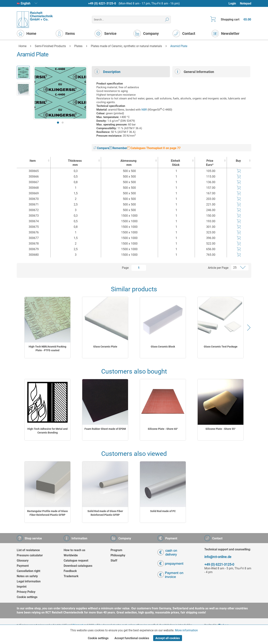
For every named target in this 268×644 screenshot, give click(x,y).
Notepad (246, 3)
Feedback (70, 571)
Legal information (29, 581)
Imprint (22, 587)
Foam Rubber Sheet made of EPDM (105, 429)
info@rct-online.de (218, 557)
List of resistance (28, 550)
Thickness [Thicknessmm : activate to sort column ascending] (75, 163)
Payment (23, 566)
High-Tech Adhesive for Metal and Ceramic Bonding (47, 431)
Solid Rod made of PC (163, 511)
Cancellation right (28, 571)
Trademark (71, 576)
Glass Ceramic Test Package (221, 347)
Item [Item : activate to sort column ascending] (33, 161)
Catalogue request (76, 561)
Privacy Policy (26, 592)
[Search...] (131, 20)
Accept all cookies (168, 638)
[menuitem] (234, 3)
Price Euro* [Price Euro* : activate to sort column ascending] (210, 163)
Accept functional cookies (132, 638)
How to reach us (74, 550)
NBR (144, 110)
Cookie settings (27, 597)
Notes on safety (27, 576)
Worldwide (71, 555)
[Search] (167, 20)
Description (107, 71)
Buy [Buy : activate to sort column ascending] (238, 161)
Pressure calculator (30, 555)
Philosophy (118, 555)
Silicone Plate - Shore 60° (163, 429)
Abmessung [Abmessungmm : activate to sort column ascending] (129, 163)
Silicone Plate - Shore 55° (221, 429)
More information (186, 630)
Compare (101, 148)
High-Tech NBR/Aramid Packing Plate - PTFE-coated (47, 348)
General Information (194, 71)
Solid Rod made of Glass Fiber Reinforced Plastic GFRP (105, 513)
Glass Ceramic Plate (105, 347)
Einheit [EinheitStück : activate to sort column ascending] (175, 163)
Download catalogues (78, 566)
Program (116, 550)
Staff (114, 561)
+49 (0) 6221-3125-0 (102, 3)
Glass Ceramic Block (163, 347)
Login (232, 3)
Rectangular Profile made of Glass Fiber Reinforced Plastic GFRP (47, 513)
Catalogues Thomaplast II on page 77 (154, 148)
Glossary (23, 561)
